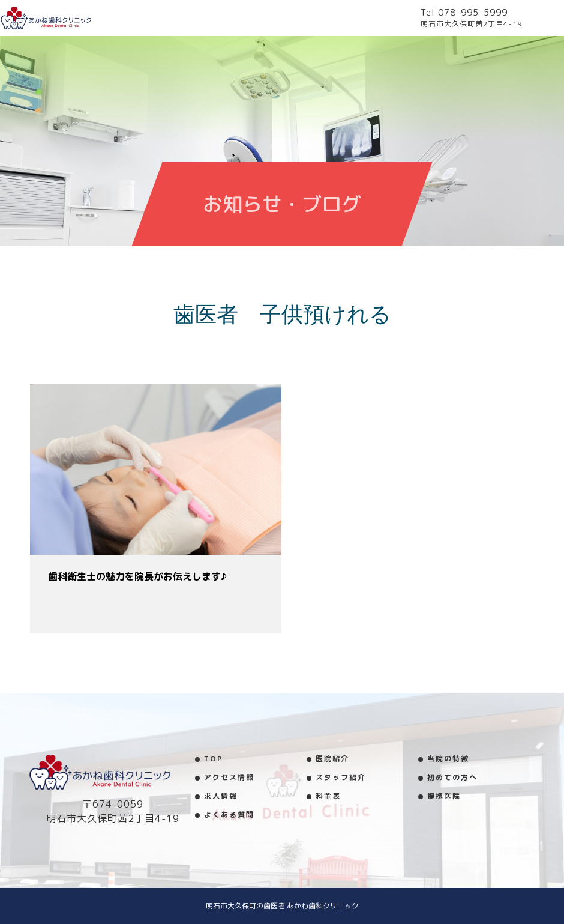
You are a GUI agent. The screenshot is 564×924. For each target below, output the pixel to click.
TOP (214, 759)
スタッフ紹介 (341, 777)
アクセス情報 (229, 777)
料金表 (328, 796)
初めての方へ (452, 777)
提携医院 (444, 796)
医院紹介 (332, 759)
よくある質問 (229, 814)
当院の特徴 (448, 759)
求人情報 (221, 796)
